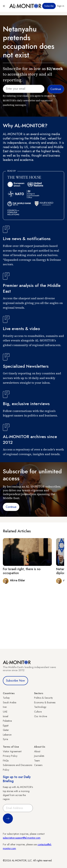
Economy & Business (45, 702)
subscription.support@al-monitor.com (22, 838)
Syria (5, 739)
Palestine (7, 721)
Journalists (39, 756)
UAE (5, 712)
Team (37, 761)
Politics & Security (43, 698)
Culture (38, 712)
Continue (11, 507)
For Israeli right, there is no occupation (22, 571)
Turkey (6, 698)
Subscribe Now (15, 681)
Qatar (6, 730)
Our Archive (41, 716)
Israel (6, 716)
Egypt (6, 725)
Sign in (61, 6)
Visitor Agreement (12, 751)
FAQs (6, 761)
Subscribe (49, 6)
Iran (5, 707)
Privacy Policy (10, 756)
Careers (38, 765)
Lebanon (7, 735)
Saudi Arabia (10, 702)
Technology (40, 707)
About (37, 751)
